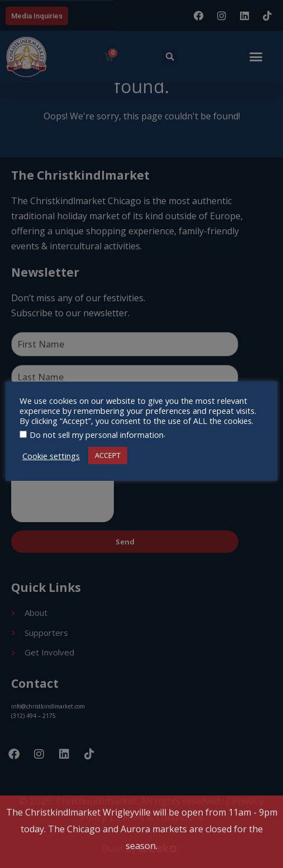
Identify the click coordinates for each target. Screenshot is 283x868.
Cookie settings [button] (51, 456)
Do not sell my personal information (97, 435)
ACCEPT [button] (108, 455)
